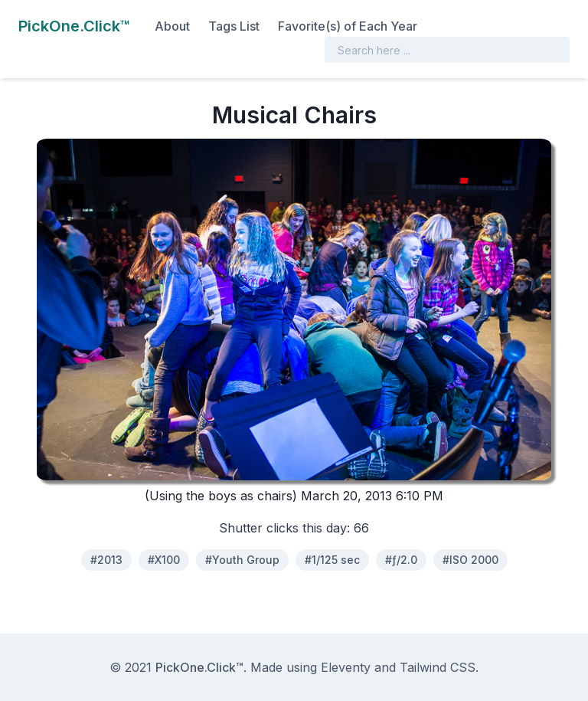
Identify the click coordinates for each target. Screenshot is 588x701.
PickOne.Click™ (199, 667)
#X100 (164, 560)
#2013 (106, 560)
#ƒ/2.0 (401, 560)
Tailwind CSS (438, 667)
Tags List (234, 26)
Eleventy (346, 667)
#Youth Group (242, 560)
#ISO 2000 (470, 560)
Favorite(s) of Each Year (348, 26)
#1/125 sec (332, 560)
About (172, 26)
